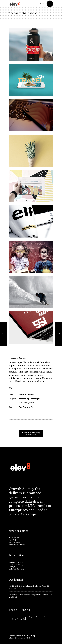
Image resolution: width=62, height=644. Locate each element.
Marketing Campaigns (30, 399)
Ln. (27, 636)
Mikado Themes (26, 395)
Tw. (31, 636)
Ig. (34, 636)
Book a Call (22, 619)
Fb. (24, 636)
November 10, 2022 (16, 595)
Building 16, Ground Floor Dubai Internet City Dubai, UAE (19, 565)
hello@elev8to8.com (16, 569)
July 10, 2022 (13, 586)
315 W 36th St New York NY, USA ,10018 (15, 540)
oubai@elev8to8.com (17, 545)
